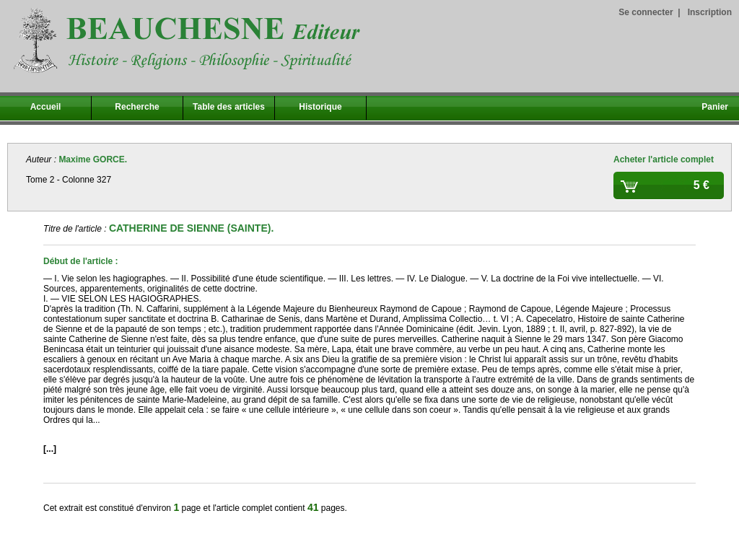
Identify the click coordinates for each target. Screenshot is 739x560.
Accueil (46, 107)
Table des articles (229, 107)
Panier (715, 107)
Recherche (137, 107)
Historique (320, 107)
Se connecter (646, 12)
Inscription (710, 12)
